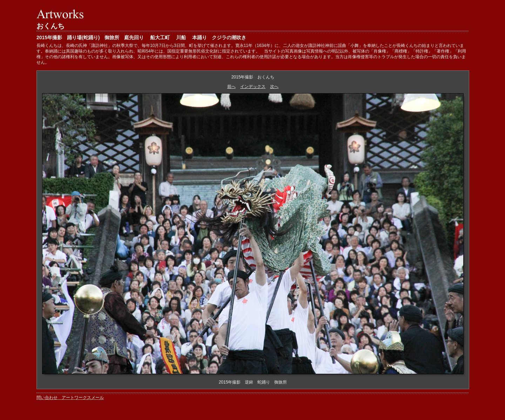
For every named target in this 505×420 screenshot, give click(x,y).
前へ (231, 87)
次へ (274, 87)
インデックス (253, 87)
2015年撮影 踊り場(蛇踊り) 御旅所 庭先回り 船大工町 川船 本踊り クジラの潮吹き (141, 37)
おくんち (50, 26)
